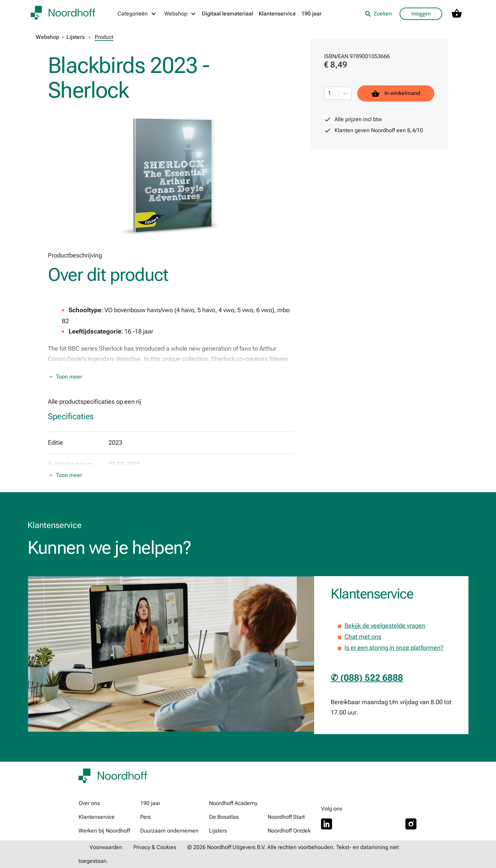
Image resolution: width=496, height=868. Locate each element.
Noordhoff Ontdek (289, 831)
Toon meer (69, 377)
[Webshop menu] (180, 14)
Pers (146, 817)
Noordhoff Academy (233, 803)
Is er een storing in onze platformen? (394, 648)
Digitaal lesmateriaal (228, 14)
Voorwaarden (106, 847)
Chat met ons (363, 637)
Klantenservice (277, 14)
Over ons (89, 803)
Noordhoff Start (286, 817)
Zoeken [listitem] (378, 14)
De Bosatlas (224, 817)
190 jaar (312, 14)
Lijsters (76, 37)
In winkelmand (396, 93)
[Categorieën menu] (137, 14)
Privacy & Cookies (155, 847)
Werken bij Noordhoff (104, 831)
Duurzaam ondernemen (169, 831)
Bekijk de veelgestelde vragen (385, 626)
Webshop (48, 37)
